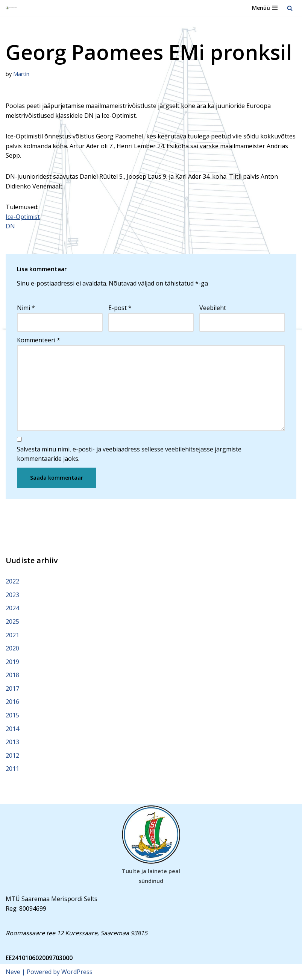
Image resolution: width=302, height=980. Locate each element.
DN (10, 226)
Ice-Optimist (23, 217)
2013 (12, 742)
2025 (12, 621)
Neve (13, 972)
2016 (12, 702)
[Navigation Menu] (265, 8)
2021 (12, 635)
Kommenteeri (39, 340)
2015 (12, 715)
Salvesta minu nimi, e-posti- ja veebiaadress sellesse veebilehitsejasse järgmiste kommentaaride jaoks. (129, 454)
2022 (12, 581)
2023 (12, 595)
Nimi (26, 308)
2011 (12, 769)
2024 (12, 608)
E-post (120, 308)
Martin (21, 74)
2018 (12, 675)
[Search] (290, 8)
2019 (12, 662)
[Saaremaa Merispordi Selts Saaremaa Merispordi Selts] (12, 8)
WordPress (77, 972)
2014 (12, 729)
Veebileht (213, 308)
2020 (12, 648)
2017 (12, 688)
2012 (12, 755)
